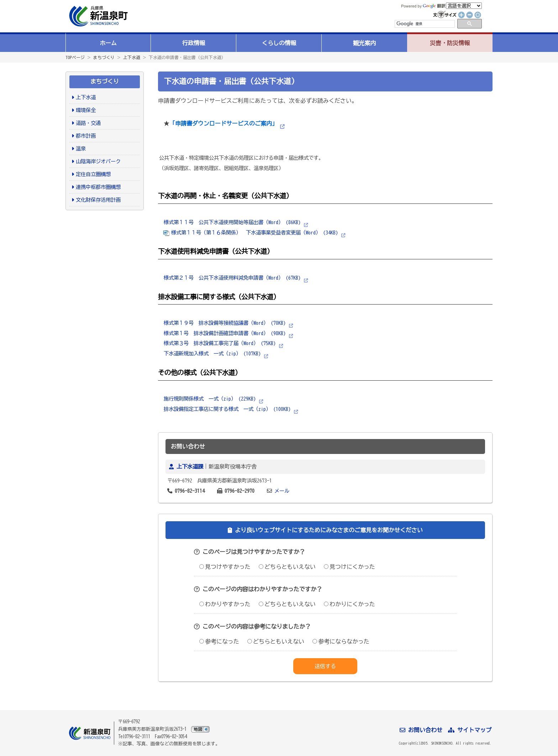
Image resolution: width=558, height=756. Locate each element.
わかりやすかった (225, 604)
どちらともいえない (287, 567)
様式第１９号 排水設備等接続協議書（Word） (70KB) (225, 323)
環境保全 (86, 110)
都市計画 (86, 136)
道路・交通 (88, 123)
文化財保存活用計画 (98, 200)
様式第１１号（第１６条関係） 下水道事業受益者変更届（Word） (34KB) (251, 232)
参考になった (219, 641)
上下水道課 (190, 467)
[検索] (424, 24)
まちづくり (104, 57)
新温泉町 (98, 16)
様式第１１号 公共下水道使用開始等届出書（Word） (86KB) (232, 222)
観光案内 (364, 43)
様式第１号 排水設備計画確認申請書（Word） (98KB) (225, 333)
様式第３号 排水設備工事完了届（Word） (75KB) (220, 343)
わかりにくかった (349, 604)
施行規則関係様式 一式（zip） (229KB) (210, 399)
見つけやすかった (225, 567)
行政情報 (194, 43)
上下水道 (132, 57)
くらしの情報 (279, 43)
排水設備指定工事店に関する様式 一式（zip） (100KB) (227, 409)
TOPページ (75, 57)
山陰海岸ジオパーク (98, 161)
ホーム (108, 43)
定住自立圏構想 (93, 174)
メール (282, 491)
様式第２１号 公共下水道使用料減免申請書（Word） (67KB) (232, 278)
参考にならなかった (341, 641)
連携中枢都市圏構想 (98, 187)
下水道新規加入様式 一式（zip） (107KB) (212, 353)
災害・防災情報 (450, 43)
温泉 (81, 149)
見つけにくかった (349, 567)
